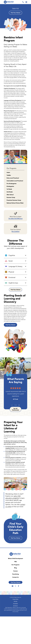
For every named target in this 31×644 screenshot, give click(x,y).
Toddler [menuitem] (9, 175)
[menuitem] (15, 599)
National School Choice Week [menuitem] (15, 203)
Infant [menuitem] (8, 172)
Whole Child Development (15, 558)
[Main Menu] (26, 2)
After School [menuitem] (10, 195)
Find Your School (15, 13)
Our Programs (15, 565)
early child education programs (13, 497)
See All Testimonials (15, 409)
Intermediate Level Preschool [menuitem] (15, 181)
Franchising (15, 574)
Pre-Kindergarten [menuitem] (12, 184)
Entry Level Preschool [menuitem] (13, 178)
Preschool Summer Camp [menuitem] (14, 200)
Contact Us (15, 577)
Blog (15, 568)
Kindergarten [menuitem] (10, 186)
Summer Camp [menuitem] (11, 197)
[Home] (9, 2)
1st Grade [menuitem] (9, 189)
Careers (15, 571)
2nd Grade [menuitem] (10, 192)
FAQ (15, 562)
